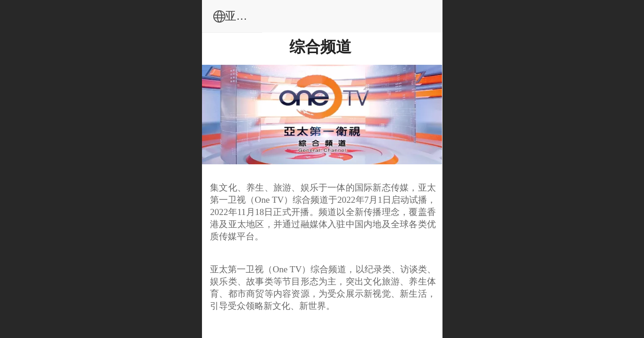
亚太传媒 (343, 16)
